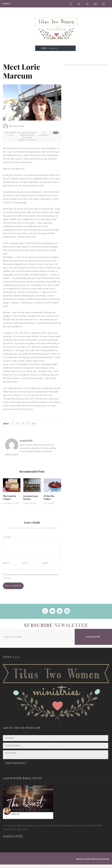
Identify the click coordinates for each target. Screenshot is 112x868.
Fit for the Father (49, 497)
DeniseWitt (18, 126)
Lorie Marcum (27, 135)
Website (45, 566)
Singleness (27, 137)
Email (25, 566)
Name (6, 566)
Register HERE (13, 839)
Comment (7, 537)
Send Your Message (16, 767)
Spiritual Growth (27, 140)
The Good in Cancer (9, 497)
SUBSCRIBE (93, 640)
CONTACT (6, 4)
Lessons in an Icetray (31, 497)
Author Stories (28, 133)
